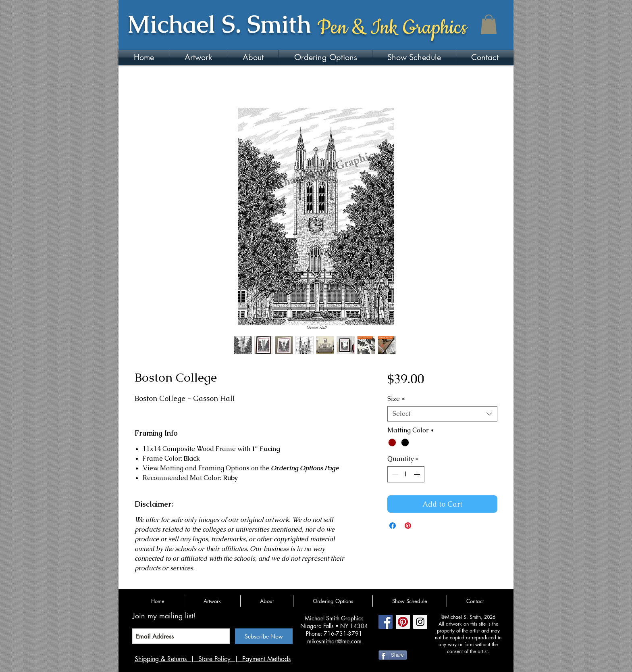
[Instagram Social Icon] (420, 622)
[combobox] (442, 414)
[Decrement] (394, 474)
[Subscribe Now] (264, 636)
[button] (489, 24)
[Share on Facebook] (393, 526)
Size (396, 399)
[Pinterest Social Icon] (403, 622)
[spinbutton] (406, 474)
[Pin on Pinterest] (408, 526)
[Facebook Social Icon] (386, 622)
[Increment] (418, 474)
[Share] (393, 655)
